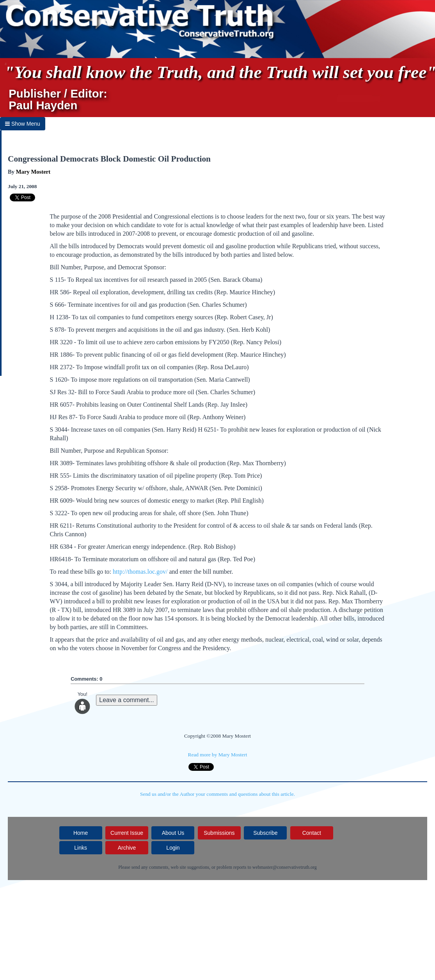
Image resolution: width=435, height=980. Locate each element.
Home (81, 833)
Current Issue (127, 833)
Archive (127, 848)
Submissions (219, 833)
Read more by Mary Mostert (218, 755)
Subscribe (265, 833)
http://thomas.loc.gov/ (140, 572)
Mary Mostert (33, 172)
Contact (312, 833)
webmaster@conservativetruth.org (285, 867)
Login (173, 848)
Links (81, 848)
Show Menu (23, 124)
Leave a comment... (127, 700)
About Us (173, 833)
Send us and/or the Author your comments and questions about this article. (217, 794)
